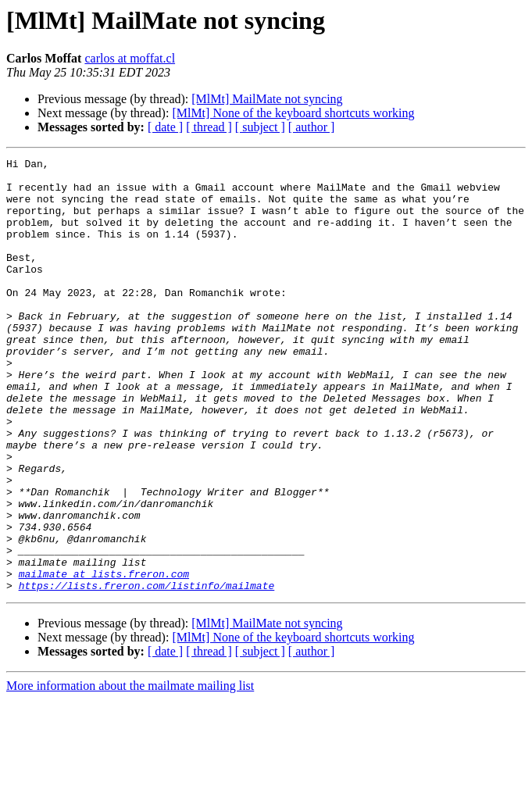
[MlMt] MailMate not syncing (267, 99)
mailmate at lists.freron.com (104, 658)
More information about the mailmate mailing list (130, 772)
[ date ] (165, 127)
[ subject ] (260, 127)
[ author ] (312, 127)
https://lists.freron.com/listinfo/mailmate (147, 672)
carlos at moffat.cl (130, 58)
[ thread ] (209, 127)
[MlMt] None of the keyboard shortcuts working (293, 113)
